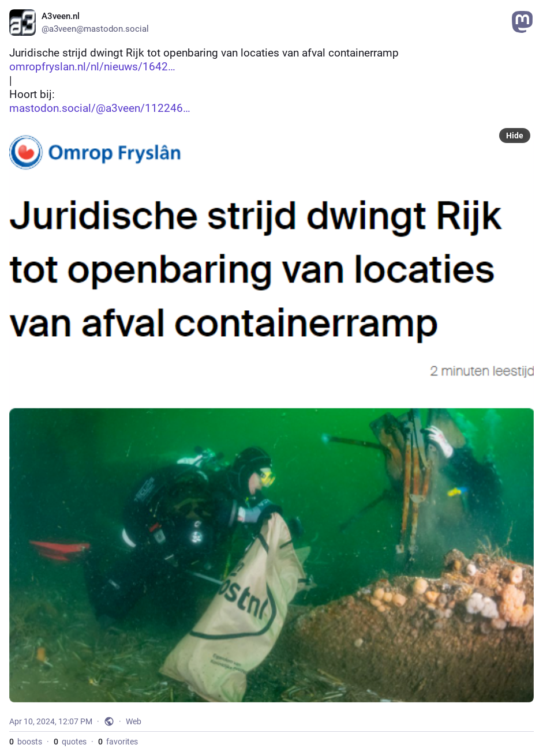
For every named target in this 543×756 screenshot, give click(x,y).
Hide (515, 136)
